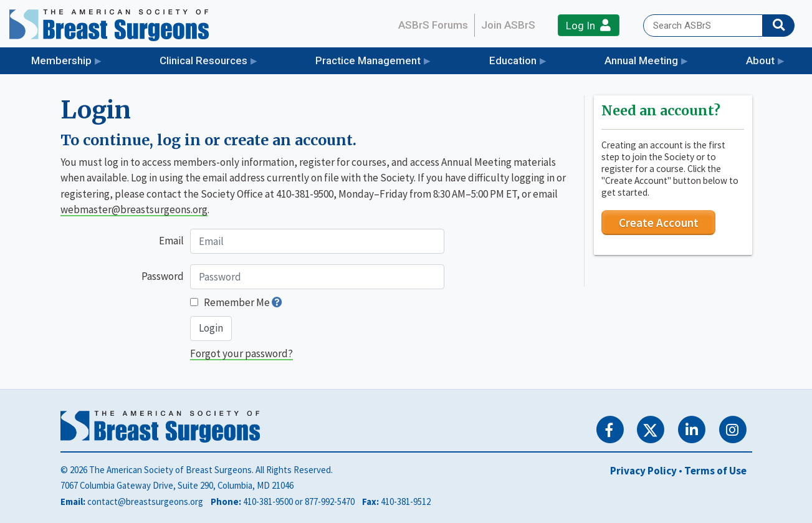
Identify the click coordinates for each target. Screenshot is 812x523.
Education (513, 60)
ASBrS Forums (433, 25)
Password (163, 276)
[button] (277, 302)
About (760, 60)
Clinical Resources (203, 60)
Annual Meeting (641, 60)
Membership (61, 60)
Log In (588, 25)
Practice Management (368, 60)
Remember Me (237, 302)
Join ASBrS (508, 25)
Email (171, 241)
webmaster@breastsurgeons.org (134, 209)
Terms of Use (715, 471)
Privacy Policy (643, 471)
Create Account (659, 223)
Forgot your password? (241, 353)
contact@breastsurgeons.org (145, 501)
